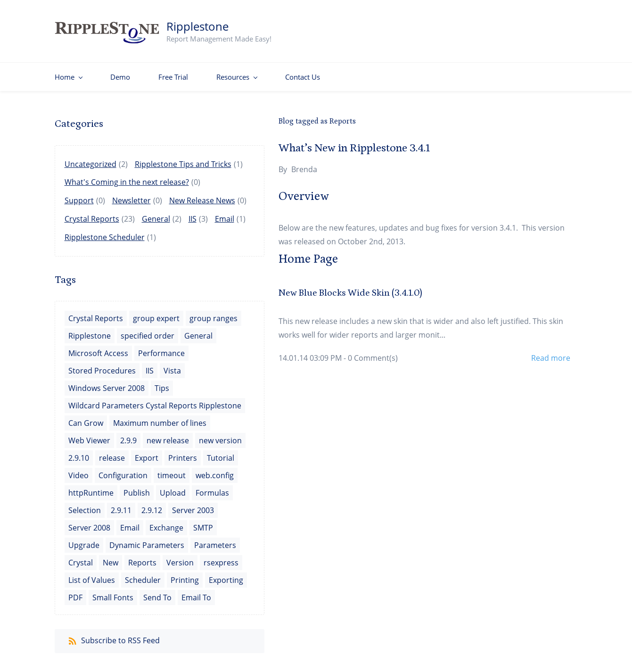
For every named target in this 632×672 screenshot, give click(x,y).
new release (168, 436)
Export (147, 453)
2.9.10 (79, 453)
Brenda (304, 165)
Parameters (215, 540)
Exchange (166, 523)
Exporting (226, 575)
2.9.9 (128, 436)
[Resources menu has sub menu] (237, 72)
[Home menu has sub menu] (68, 72)
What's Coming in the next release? (127, 177)
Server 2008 (89, 523)
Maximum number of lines (160, 418)
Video (78, 471)
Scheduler (143, 575)
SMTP (203, 523)
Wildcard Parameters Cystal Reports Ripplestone (155, 401)
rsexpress (221, 558)
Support (79, 196)
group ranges (213, 314)
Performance (161, 348)
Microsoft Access (98, 348)
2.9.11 (121, 506)
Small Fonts (113, 593)
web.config (215, 471)
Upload (173, 488)
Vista (172, 366)
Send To (157, 593)
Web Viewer (89, 436)
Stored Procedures (102, 366)
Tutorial (221, 453)
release (112, 453)
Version (180, 558)
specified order (148, 331)
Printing (185, 575)
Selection (85, 506)
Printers (183, 453)
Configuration (123, 471)
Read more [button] (551, 353)
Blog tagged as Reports (317, 116)
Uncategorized (90, 159)
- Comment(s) (371, 353)
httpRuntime (91, 488)
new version (220, 436)
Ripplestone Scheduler (105, 232)
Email (225, 214)
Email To (196, 593)
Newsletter (131, 196)
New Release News (202, 196)
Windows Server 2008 (107, 383)
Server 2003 (193, 506)
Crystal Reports (92, 214)
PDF (75, 593)
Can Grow (86, 418)
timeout (172, 471)
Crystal (81, 558)
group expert (156, 314)
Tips (162, 383)
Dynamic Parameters (147, 540)
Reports (142, 558)
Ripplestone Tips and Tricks (183, 159)
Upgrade (84, 540)
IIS (193, 214)
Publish (137, 488)
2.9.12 (152, 506)
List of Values (92, 575)
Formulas (212, 488)
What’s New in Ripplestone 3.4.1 (354, 143)
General (156, 214)
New (111, 558)
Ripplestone (90, 331)
